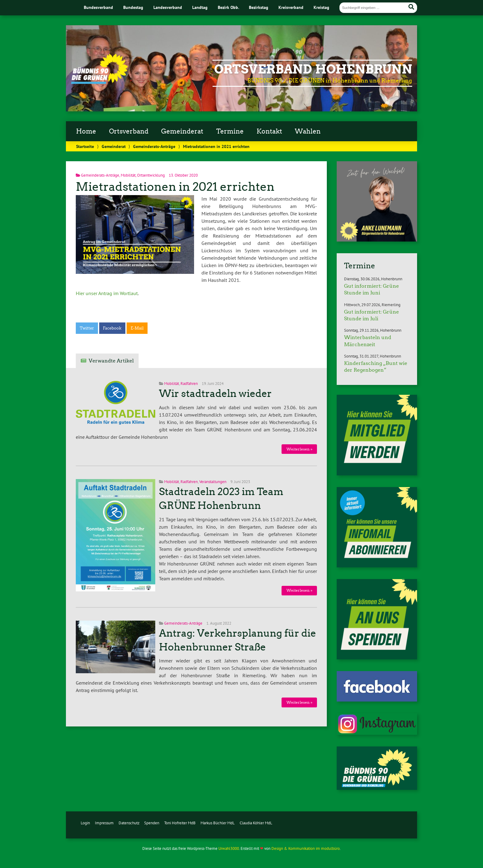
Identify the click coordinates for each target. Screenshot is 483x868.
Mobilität (128, 175)
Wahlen (308, 131)
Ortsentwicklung (151, 175)
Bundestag (133, 7)
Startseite (85, 146)
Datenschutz (129, 823)
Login (85, 823)
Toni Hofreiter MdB (180, 823)
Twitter (87, 328)
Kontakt (269, 131)
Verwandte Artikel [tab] (111, 361)
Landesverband (168, 7)
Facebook (112, 328)
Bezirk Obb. (228, 7)
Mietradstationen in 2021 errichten (175, 187)
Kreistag (321, 7)
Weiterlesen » (299, 449)
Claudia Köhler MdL (256, 823)
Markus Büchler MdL (218, 823)
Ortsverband (129, 131)
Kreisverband (291, 7)
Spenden (152, 823)
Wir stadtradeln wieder (215, 394)
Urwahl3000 (229, 848)
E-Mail (137, 328)
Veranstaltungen (213, 482)
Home (86, 131)
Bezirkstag (259, 7)
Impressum (104, 823)
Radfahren (189, 384)
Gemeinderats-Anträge (154, 146)
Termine (230, 131)
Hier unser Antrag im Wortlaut (107, 293)
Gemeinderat (182, 131)
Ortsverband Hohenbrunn (313, 69)
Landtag (200, 7)
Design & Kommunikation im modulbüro (306, 848)
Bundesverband (98, 7)
